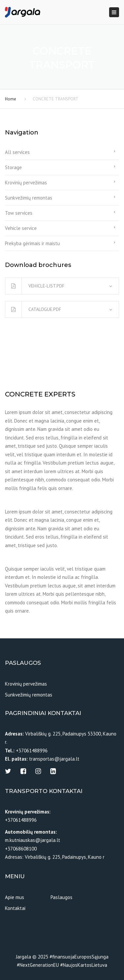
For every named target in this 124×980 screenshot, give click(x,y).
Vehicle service (21, 228)
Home (11, 99)
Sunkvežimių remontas (29, 198)
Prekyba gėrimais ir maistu (32, 243)
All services (17, 152)
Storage (13, 167)
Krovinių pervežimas (26, 183)
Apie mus (15, 897)
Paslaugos (62, 897)
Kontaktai (15, 908)
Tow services (19, 213)
